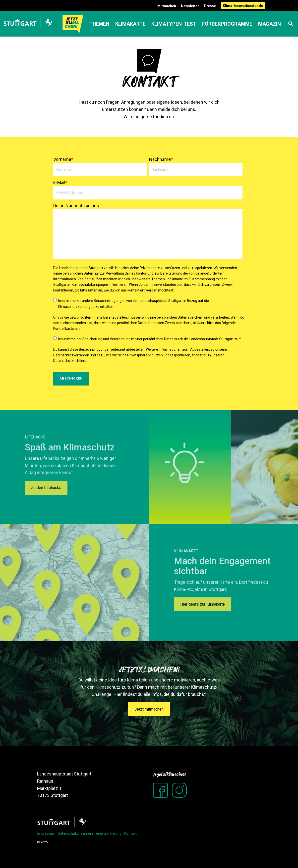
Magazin (269, 24)
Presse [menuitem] (210, 6)
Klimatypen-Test (174, 24)
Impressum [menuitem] (46, 834)
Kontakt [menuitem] (130, 834)
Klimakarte (130, 24)
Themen (99, 24)
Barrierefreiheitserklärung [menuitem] (101, 834)
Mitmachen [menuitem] (167, 6)
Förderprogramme (227, 24)
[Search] (291, 24)
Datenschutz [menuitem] (68, 834)
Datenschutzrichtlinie (70, 361)
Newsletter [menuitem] (190, 6)
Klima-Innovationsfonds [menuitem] (243, 6)
